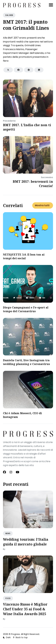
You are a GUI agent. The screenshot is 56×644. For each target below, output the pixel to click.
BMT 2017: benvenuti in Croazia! (33, 184)
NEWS (8, 533)
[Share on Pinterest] (29, 70)
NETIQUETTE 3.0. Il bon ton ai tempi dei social (24, 256)
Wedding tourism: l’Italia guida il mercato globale (26, 542)
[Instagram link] (11, 472)
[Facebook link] (5, 472)
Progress (15, 634)
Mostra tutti (42, 205)
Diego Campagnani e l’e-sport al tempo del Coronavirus (26, 309)
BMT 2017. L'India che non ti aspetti (27, 127)
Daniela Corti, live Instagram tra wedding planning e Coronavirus (26, 362)
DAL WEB (9, 15)
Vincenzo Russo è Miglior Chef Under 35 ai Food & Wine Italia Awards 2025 (25, 609)
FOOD (8, 598)
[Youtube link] (18, 472)
